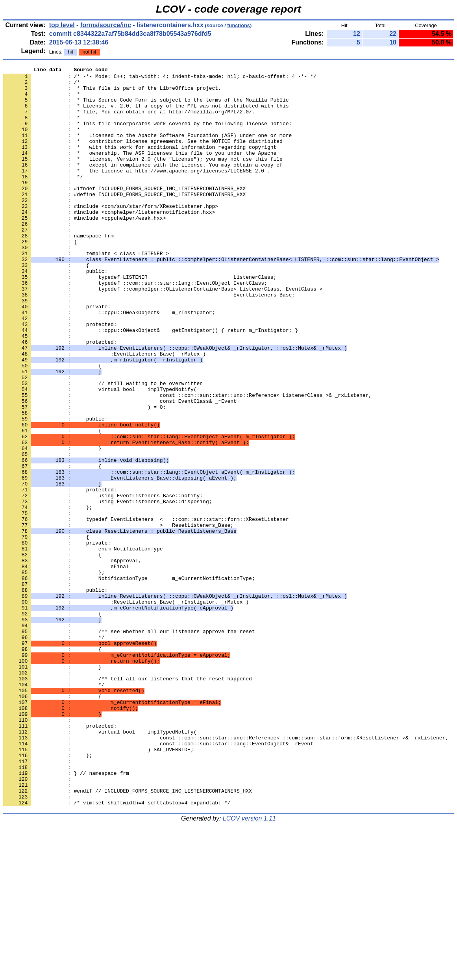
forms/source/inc (106, 25)
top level (62, 25)
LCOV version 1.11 (249, 966)
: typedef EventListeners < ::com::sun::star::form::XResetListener (146, 610)
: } (52, 525)
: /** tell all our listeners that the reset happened (128, 801)
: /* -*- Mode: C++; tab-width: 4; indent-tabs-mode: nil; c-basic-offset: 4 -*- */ (160, 78)
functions (239, 25)
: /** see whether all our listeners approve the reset (129, 745)
